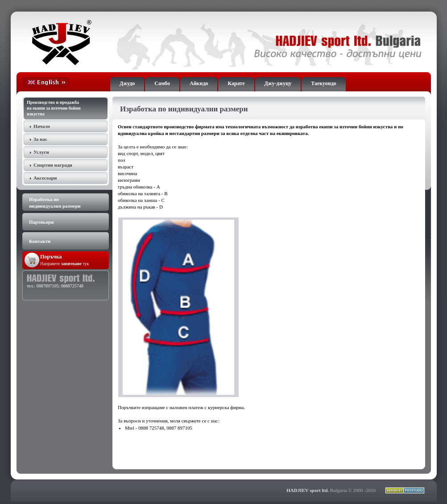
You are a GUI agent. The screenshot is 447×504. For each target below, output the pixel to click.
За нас (40, 139)
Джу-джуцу (278, 83)
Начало (42, 126)
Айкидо (199, 83)
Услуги (41, 152)
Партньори (41, 222)
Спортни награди (53, 165)
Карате (236, 83)
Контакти (40, 241)
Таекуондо (323, 83)
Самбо (162, 83)
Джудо (127, 83)
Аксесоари (45, 178)
